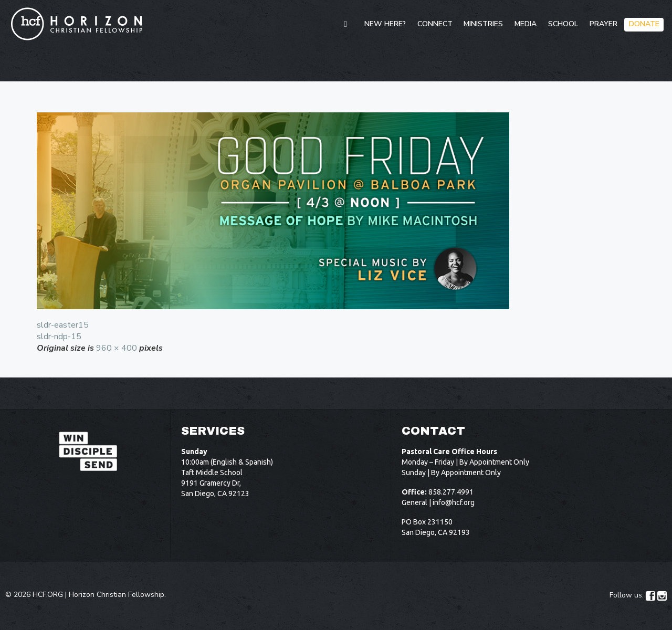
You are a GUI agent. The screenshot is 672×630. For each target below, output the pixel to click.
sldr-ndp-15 (59, 337)
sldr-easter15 (63, 325)
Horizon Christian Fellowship (117, 595)
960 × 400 (117, 348)
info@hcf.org (454, 502)
